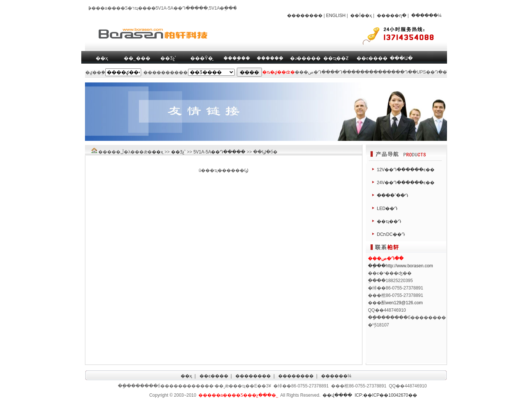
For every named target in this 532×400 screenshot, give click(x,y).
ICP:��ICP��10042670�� (386, 395)
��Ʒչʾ (168, 58)
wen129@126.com (404, 303)
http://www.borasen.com (409, 266)
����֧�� (237, 58)
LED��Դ (387, 209)
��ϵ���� (372, 58)
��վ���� (337, 395)
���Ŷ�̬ (202, 58)
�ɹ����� (305, 58)
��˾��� (137, 58)
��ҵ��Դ (389, 221)
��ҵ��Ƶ (336, 58)
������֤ (270, 58)
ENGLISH (336, 16)
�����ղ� (392, 16)
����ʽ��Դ (393, 196)
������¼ (426, 16)
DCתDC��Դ (391, 234)
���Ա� (401, 58)
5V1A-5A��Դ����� (219, 152)
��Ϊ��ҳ (361, 16)
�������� (305, 16)
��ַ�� (377, 266)
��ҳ (102, 58)
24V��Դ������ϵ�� (406, 183)
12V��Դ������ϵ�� (406, 170)
